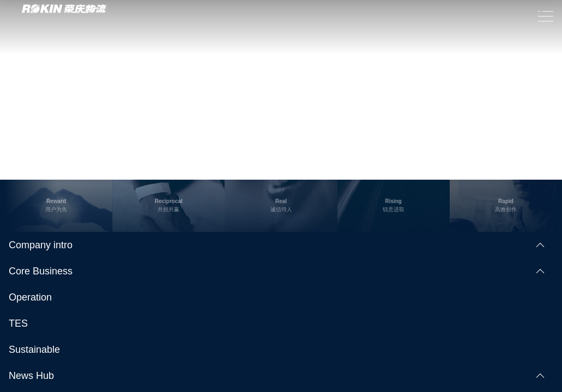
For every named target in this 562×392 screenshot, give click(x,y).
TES (18, 323)
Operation (30, 297)
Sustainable (34, 350)
